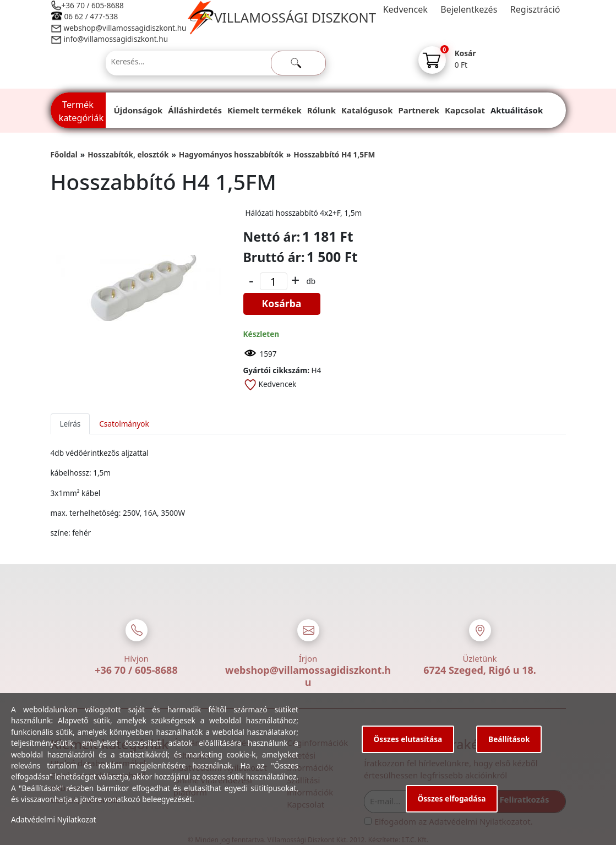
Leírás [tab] (70, 424)
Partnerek (419, 110)
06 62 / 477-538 (91, 16)
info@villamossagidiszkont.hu (116, 39)
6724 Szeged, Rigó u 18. (480, 670)
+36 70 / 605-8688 (93, 5)
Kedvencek (405, 9)
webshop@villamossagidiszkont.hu (125, 28)
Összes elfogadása (452, 798)
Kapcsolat (465, 110)
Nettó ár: (272, 237)
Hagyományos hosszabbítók (231, 154)
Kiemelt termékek (265, 110)
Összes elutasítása (408, 739)
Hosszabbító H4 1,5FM (334, 154)
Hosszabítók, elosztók (128, 154)
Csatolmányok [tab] (124, 424)
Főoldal (64, 154)
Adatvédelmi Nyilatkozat (54, 819)
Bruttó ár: (274, 257)
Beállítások (509, 739)
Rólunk (321, 110)
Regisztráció (535, 9)
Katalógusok (367, 110)
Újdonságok (138, 110)
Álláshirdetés (195, 110)
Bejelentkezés (469, 9)
